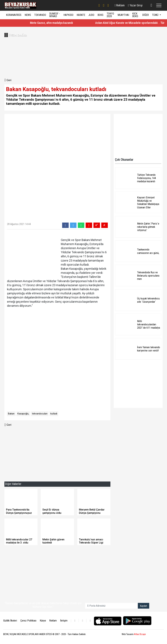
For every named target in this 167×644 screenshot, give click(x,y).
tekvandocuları (40, 414)
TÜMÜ (156, 15)
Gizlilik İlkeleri (10, 621)
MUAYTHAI (123, 15)
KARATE (81, 15)
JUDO (91, 15)
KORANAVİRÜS (14, 15)
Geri (8, 80)
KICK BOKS (135, 15)
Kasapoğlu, (23, 414)
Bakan (11, 414)
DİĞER (145, 15)
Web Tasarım (134, 634)
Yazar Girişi (135, 5)
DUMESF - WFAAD (55, 15)
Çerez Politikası (28, 621)
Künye (43, 621)
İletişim (64, 621)
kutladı (54, 414)
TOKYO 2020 (110, 15)
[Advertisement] (43, 53)
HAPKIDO (68, 15)
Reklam (120, 5)
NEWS (28, 15)
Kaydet (144, 606)
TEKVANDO (40, 15)
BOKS (100, 15)
